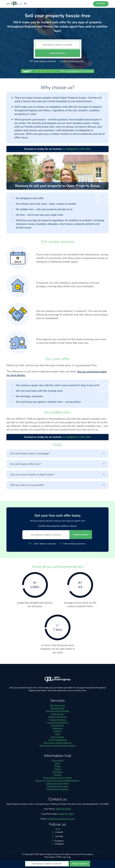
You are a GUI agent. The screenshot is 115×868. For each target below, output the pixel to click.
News (58, 763)
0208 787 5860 (66, 814)
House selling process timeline (58, 778)
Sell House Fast (57, 705)
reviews (72, 71)
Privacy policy (87, 854)
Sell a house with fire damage (58, 743)
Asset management (58, 740)
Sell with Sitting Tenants (57, 711)
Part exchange (58, 737)
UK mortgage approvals (58, 789)
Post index (49, 857)
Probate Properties (57, 720)
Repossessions (57, 708)
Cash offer (101, 3)
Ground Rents (57, 725)
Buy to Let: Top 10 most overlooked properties (57, 781)
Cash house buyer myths (58, 783)
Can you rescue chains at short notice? (57, 475)
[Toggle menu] (7, 4)
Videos (58, 769)
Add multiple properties (71, 61)
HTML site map (63, 857)
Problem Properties (58, 717)
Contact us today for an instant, (57, 149)
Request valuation (58, 53)
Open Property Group (50, 854)
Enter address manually (43, 61)
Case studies (57, 760)
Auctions (58, 731)
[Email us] (25, 4)
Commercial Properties (58, 723)
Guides (57, 766)
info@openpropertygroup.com (61, 819)
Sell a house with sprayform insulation (57, 746)
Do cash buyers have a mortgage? (57, 454)
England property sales (58, 786)
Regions (57, 775)
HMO (58, 734)
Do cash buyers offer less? (57, 464)
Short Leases (57, 714)
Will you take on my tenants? (57, 485)
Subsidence (57, 728)
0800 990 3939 (63, 809)
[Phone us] (21, 4)
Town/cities (58, 772)
